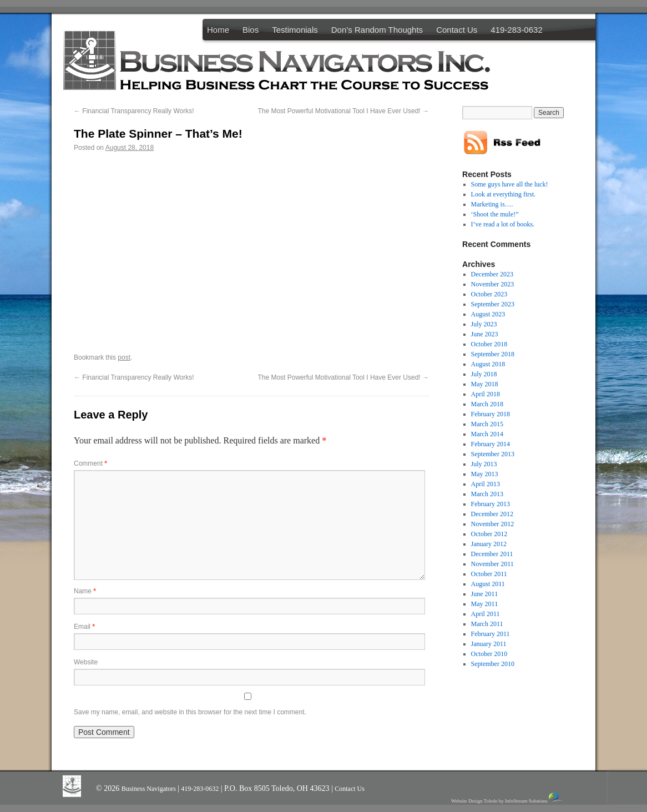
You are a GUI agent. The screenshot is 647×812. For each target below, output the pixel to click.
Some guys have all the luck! (510, 184)
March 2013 (487, 494)
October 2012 (489, 534)
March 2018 (487, 404)
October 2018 (489, 344)
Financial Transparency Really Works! (134, 111)
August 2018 (488, 364)
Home (218, 30)
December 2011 (492, 554)
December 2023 (492, 274)
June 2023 (485, 334)
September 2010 (493, 664)
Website (86, 662)
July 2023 (484, 324)
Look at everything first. (504, 194)
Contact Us (457, 30)
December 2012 (492, 514)
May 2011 (485, 604)
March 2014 (487, 434)
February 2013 (491, 504)
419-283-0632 (516, 30)
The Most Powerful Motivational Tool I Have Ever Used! (343, 111)
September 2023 (493, 304)
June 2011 (485, 594)
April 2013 (486, 484)
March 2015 (487, 424)
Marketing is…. (492, 204)
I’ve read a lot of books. (503, 224)
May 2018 (485, 384)
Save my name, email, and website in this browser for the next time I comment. (190, 712)
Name (85, 591)
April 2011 (486, 614)
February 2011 (491, 634)
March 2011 (487, 624)
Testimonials (295, 30)
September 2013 (493, 454)
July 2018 (484, 374)
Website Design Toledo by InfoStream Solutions (507, 798)
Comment (90, 463)
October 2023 (489, 294)
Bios (251, 30)
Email (84, 627)
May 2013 (485, 474)
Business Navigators (150, 789)
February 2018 (491, 414)
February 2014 (491, 444)
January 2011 (489, 644)
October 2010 (489, 654)
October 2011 (489, 574)
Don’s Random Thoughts (377, 30)
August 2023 (488, 314)
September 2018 (493, 354)
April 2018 (486, 394)
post (124, 357)
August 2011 (488, 584)
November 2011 (492, 564)
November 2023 (493, 284)
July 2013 (484, 464)
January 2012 (489, 544)
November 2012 (493, 524)
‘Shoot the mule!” (495, 214)
